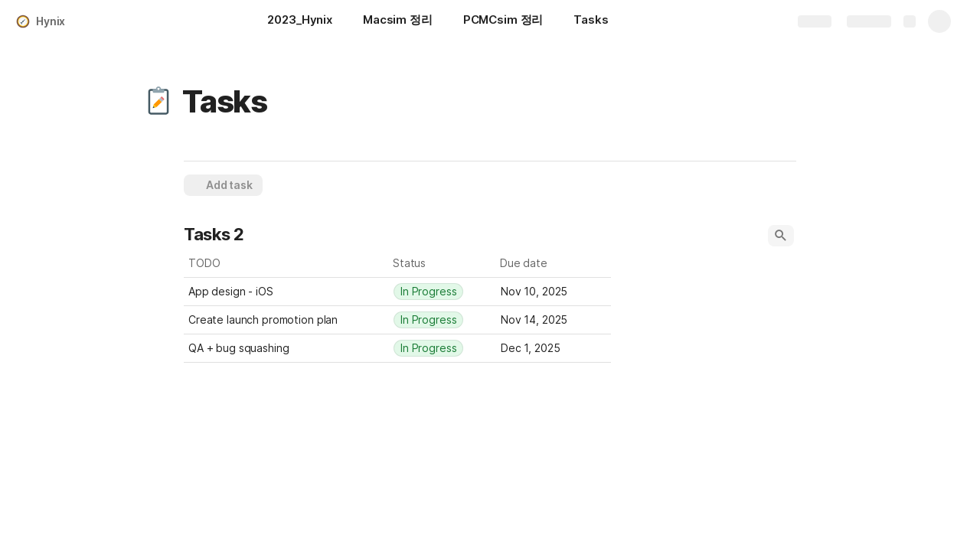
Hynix (51, 21)
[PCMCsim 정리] (503, 21)
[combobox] (443, 292)
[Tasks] (591, 21)
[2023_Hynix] (300, 21)
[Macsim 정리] (398, 21)
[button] (158, 102)
